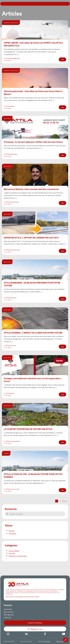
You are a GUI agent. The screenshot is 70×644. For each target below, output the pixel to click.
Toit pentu (12, 533)
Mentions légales (61, 641)
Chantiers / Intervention (11, 23)
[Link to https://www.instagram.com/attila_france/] (8, 634)
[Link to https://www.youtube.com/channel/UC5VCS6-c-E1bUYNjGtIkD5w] (64, 634)
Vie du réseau (14, 551)
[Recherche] (7, 514)
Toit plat (12, 531)
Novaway (48, 641)
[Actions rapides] (65, 640)
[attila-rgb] (18, 579)
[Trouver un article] (35, 514)
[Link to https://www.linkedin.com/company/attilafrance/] (26, 634)
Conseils (6, 453)
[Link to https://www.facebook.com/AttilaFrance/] (45, 634)
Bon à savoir (7, 118)
